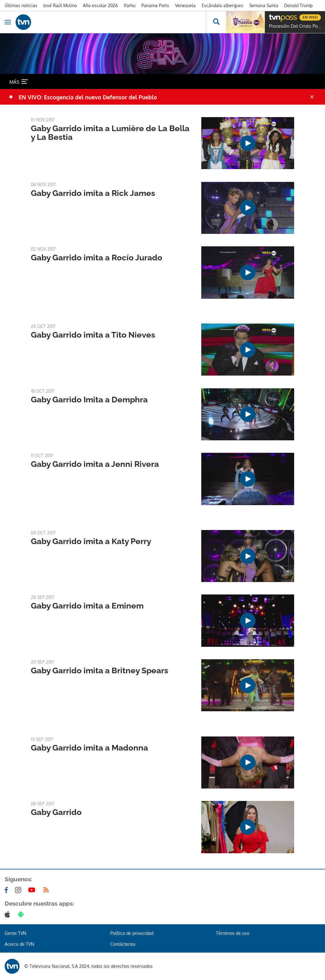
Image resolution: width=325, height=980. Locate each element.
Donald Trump (298, 5)
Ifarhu (130, 5)
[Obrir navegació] (8, 22)
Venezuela (185, 5)
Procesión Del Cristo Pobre (295, 26)
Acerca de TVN (19, 944)
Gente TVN (15, 933)
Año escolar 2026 (100, 5)
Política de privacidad (132, 933)
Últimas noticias (21, 5)
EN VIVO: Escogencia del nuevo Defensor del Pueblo (88, 97)
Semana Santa (264, 5)
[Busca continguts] (216, 22)
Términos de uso (233, 933)
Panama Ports (155, 5)
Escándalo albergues (222, 5)
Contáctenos (123, 944)
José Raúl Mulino (60, 5)
